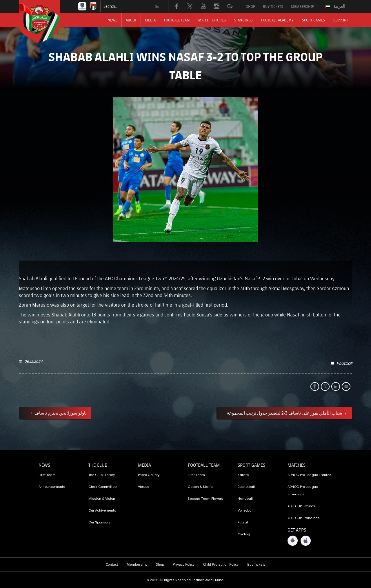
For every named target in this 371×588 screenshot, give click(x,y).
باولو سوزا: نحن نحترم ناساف (60, 413)
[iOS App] (306, 541)
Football (344, 363)
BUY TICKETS (273, 6)
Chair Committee (102, 487)
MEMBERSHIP (302, 6)
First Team (47, 475)
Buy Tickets (256, 564)
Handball (245, 499)
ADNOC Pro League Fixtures (309, 475)
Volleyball (245, 510)
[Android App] (293, 541)
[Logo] (45, 22)
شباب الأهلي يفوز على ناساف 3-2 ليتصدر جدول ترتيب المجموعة (285, 413)
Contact (112, 564)
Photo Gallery (149, 475)
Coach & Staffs (200, 487)
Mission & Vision (102, 499)
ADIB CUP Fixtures (301, 506)
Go (157, 6)
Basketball (246, 487)
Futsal (243, 522)
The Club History (102, 475)
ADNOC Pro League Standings (303, 490)
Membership (137, 564)
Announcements (52, 487)
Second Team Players (205, 499)
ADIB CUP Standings (304, 518)
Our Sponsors (99, 522)
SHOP (251, 6)
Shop (160, 564)
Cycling (244, 534)
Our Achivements (102, 510)
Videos (144, 487)
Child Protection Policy (221, 564)
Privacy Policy (184, 564)
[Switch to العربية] (336, 6)
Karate (243, 475)
